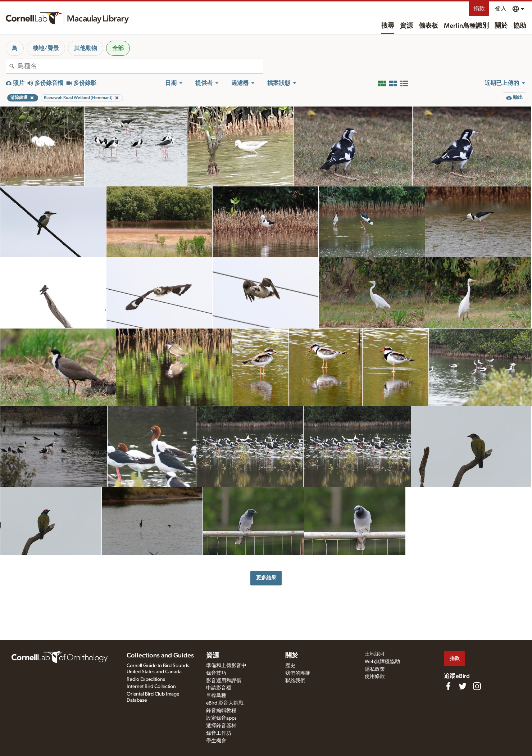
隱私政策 (375, 669)
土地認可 (375, 654)
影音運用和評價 (224, 681)
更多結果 (266, 578)
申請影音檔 (219, 688)
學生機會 (216, 741)
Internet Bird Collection (151, 687)
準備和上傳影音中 (226, 666)
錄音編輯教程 (221, 711)
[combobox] (140, 66)
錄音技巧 (216, 673)
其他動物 (86, 48)
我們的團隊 (298, 673)
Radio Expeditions (146, 679)
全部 (118, 48)
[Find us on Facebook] (448, 686)
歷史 (290, 666)
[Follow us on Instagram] (477, 686)
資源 (406, 26)
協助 (520, 26)
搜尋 (388, 26)
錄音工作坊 (219, 733)
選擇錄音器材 (221, 726)
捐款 (479, 9)
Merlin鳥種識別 (466, 26)
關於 (501, 26)
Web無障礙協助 (382, 662)
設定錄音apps (221, 718)
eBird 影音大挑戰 (225, 703)
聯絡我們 (295, 681)
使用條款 (375, 676)
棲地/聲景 (46, 48)
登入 (501, 9)
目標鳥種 (216, 696)
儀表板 (428, 26)
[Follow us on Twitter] (463, 686)
